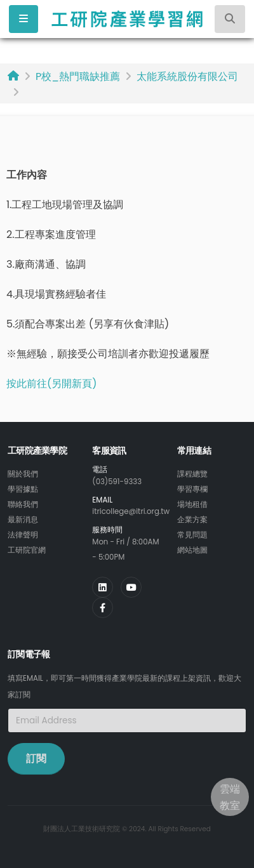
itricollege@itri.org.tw (131, 511)
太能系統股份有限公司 (187, 76)
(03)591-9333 (117, 482)
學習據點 (23, 489)
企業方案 (192, 520)
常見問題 (192, 535)
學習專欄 (192, 489)
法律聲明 (23, 535)
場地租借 (192, 504)
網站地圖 (192, 550)
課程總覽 (192, 474)
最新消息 (23, 520)
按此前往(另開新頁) (52, 384)
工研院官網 (27, 550)
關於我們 (23, 474)
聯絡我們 (23, 504)
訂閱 (36, 759)
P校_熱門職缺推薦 (78, 76)
